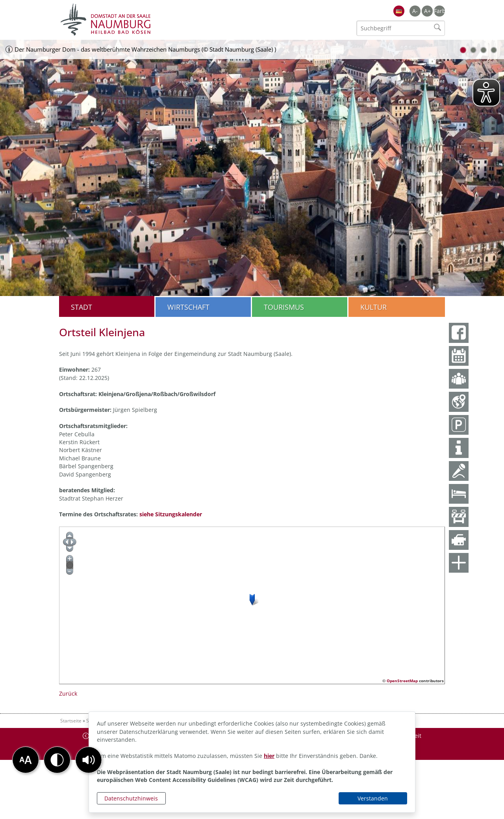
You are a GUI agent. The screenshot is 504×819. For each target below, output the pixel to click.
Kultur (373, 307)
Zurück (68, 693)
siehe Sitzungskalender (171, 514)
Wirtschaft (188, 307)
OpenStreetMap (402, 681)
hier (269, 756)
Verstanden (373, 798)
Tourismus (284, 307)
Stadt (82, 307)
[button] (89, 760)
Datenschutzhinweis (131, 798)
